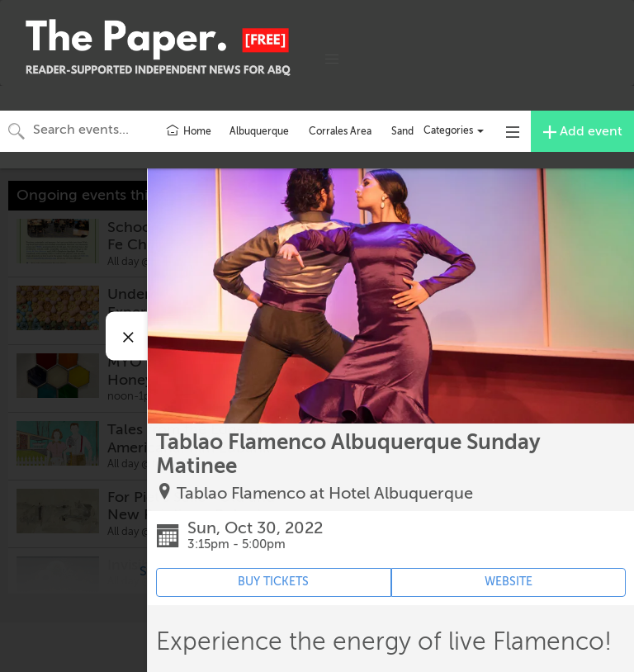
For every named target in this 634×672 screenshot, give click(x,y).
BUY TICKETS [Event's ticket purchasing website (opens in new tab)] (273, 582)
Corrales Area (340, 131)
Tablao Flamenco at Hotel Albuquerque (325, 493)
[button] (332, 59)
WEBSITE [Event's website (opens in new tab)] (509, 582)
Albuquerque (259, 131)
